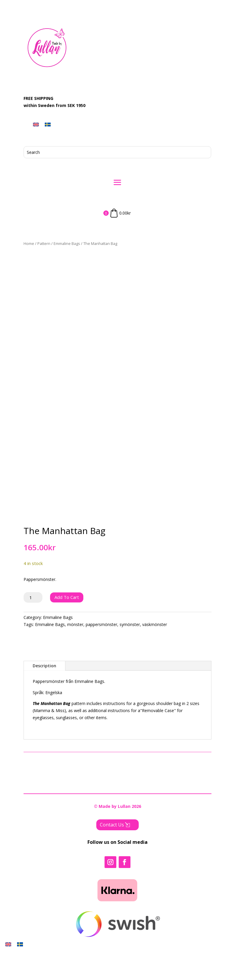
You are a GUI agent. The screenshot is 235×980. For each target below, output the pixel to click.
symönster (130, 654)
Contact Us (112, 854)
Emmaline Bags (67, 243)
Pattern (44, 243)
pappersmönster (101, 654)
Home (29, 243)
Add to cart (67, 627)
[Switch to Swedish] (48, 124)
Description (44, 695)
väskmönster (155, 654)
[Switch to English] (36, 124)
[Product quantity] (33, 627)
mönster (75, 654)
